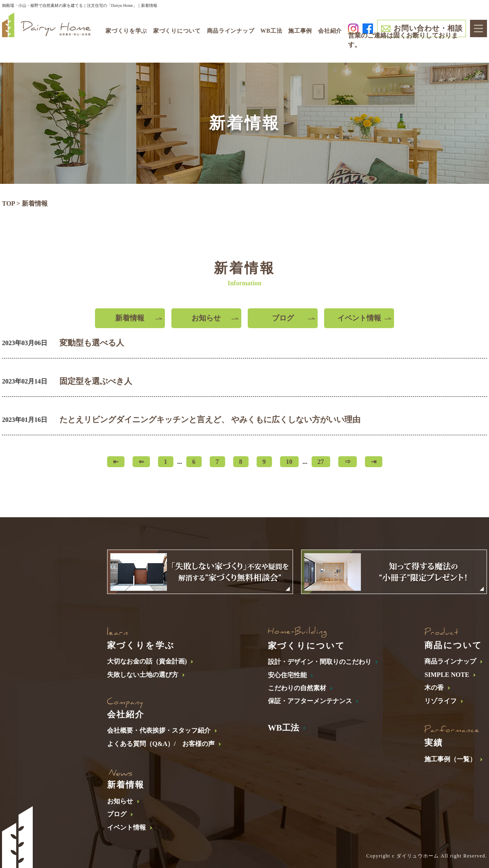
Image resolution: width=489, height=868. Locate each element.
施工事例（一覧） (450, 759)
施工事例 (300, 31)
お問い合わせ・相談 (428, 28)
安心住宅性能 (287, 675)
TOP (8, 203)
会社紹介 (330, 31)
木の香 (434, 688)
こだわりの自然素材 (297, 688)
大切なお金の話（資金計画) (147, 661)
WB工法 (271, 31)
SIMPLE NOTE (447, 675)
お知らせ (206, 318)
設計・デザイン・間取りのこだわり (320, 662)
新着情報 (130, 318)
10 (289, 462)
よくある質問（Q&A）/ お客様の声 (161, 744)
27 (321, 462)
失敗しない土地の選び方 (143, 675)
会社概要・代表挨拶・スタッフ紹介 (159, 730)
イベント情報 (359, 318)
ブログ (283, 318)
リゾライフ (441, 701)
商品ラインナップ (450, 661)
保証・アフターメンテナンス (310, 701)
